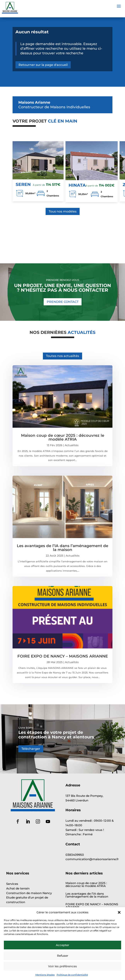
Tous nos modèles (63, 211)
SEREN (23, 184)
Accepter (62, 945)
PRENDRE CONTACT (63, 302)
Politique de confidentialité (72, 975)
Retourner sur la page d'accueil (43, 65)
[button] (119, 912)
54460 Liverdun (77, 800)
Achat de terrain (18, 888)
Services (12, 884)
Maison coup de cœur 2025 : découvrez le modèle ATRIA (63, 437)
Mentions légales (45, 975)
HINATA (77, 185)
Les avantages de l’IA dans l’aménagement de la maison (62, 548)
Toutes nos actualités (62, 356)
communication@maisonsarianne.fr (92, 859)
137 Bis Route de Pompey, (84, 796)
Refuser (63, 956)
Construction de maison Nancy (29, 893)
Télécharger (31, 749)
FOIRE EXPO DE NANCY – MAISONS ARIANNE (63, 656)
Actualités (72, 445)
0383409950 (77, 855)
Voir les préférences (62, 966)
